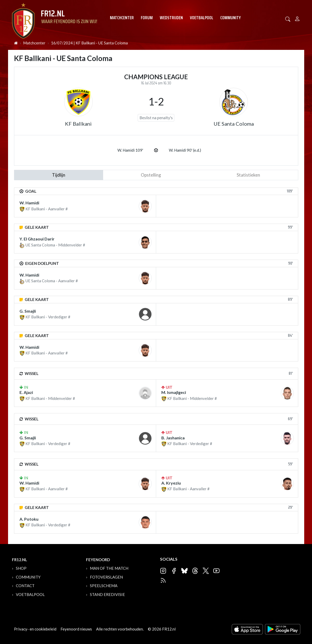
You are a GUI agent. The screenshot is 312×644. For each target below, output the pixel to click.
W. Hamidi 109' (130, 150)
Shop (21, 568)
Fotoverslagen (106, 577)
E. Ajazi (26, 392)
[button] (288, 19)
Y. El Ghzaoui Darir (37, 239)
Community (231, 18)
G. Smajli (28, 311)
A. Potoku (29, 519)
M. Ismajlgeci (174, 392)
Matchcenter (122, 18)
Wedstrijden (171, 18)
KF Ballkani (78, 124)
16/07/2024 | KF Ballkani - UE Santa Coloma (89, 43)
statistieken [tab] (248, 175)
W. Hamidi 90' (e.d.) (185, 150)
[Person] (297, 18)
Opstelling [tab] (151, 175)
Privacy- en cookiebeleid (35, 629)
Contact (25, 586)
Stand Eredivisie (107, 594)
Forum (147, 18)
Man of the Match (109, 568)
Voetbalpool (202, 18)
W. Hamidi (29, 203)
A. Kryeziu (171, 483)
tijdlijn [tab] (59, 175)
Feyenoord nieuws (76, 629)
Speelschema (104, 586)
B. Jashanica (173, 438)
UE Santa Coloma (234, 124)
